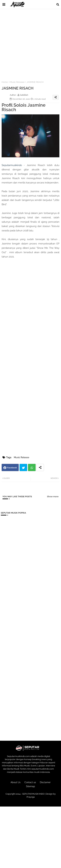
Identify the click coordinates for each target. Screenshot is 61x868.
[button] (58, 5)
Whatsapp (32, 467)
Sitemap (30, 786)
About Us (16, 782)
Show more (53, 497)
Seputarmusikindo (12, 165)
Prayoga (31, 797)
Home (5, 82)
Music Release (17, 82)
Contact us (30, 782)
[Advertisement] (30, 43)
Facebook (12, 468)
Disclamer (45, 782)
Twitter (23, 467)
